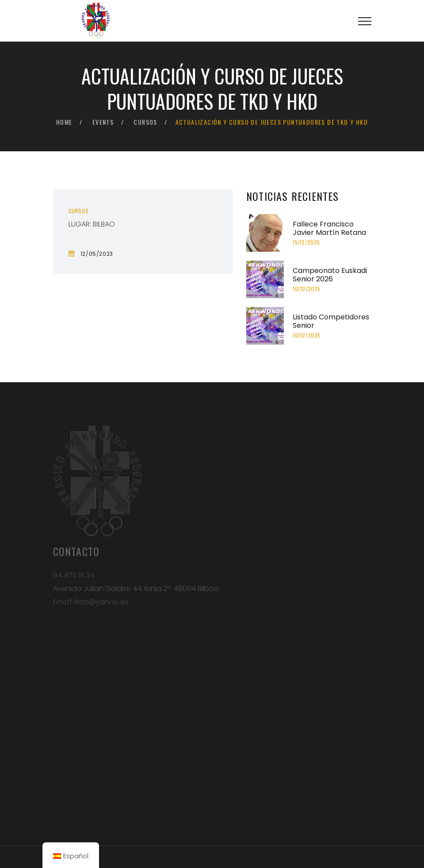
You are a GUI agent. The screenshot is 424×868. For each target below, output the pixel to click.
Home (64, 122)
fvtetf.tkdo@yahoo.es (91, 604)
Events (103, 122)
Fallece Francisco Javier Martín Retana (329, 228)
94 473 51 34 (74, 578)
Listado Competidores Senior (331, 321)
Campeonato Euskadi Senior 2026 (330, 275)
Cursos (145, 122)
